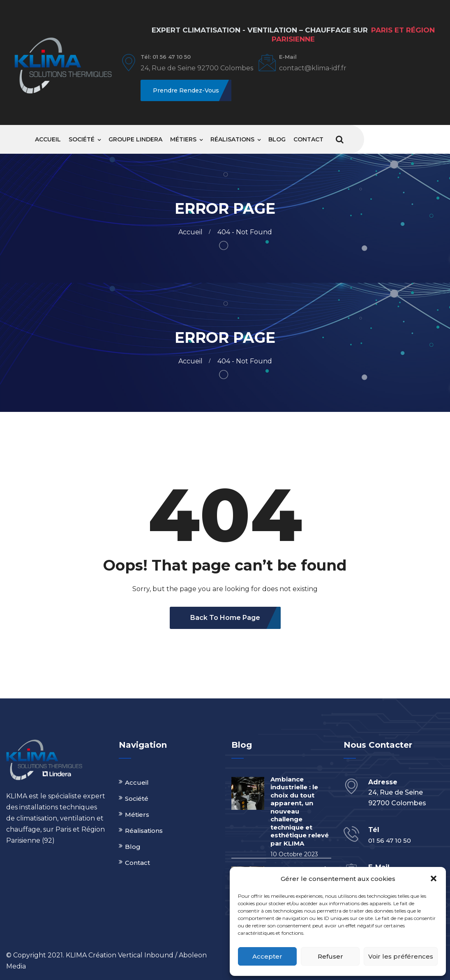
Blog (277, 139)
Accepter (267, 956)
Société (82, 139)
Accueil (48, 139)
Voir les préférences (401, 956)
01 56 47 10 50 (390, 840)
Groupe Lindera (135, 139)
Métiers (183, 139)
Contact (308, 139)
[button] (434, 878)
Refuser (330, 956)
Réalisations (232, 139)
